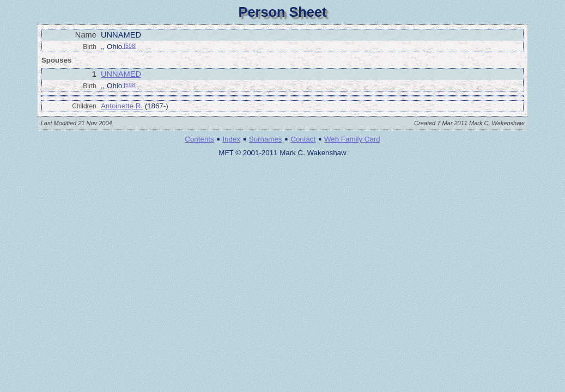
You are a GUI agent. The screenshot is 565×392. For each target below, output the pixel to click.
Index (231, 139)
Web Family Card (352, 139)
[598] (129, 46)
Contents (199, 139)
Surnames (266, 139)
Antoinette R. (122, 106)
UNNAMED (121, 74)
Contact (303, 139)
